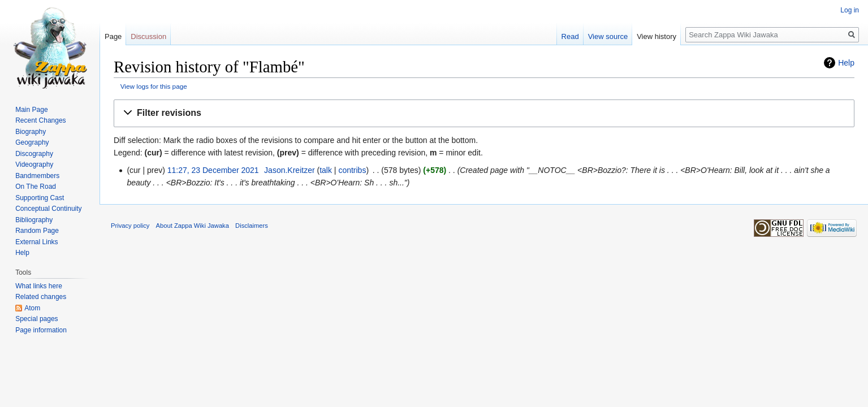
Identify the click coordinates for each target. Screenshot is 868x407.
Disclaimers (252, 226)
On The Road (36, 187)
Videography (34, 164)
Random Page (37, 231)
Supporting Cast (40, 198)
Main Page (31, 110)
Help (846, 63)
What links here (39, 286)
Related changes (41, 297)
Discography (34, 154)
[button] (484, 113)
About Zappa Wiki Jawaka (193, 226)
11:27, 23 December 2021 (213, 170)
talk (326, 170)
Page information (41, 330)
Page (113, 36)
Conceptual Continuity (48, 209)
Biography (31, 132)
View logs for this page (154, 86)
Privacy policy (130, 226)
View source (608, 36)
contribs (352, 170)
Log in (850, 10)
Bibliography (34, 220)
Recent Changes (40, 120)
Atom (32, 308)
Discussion (148, 36)
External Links (36, 242)
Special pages (36, 319)
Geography (32, 142)
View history (657, 36)
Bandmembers (37, 176)
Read (570, 36)
